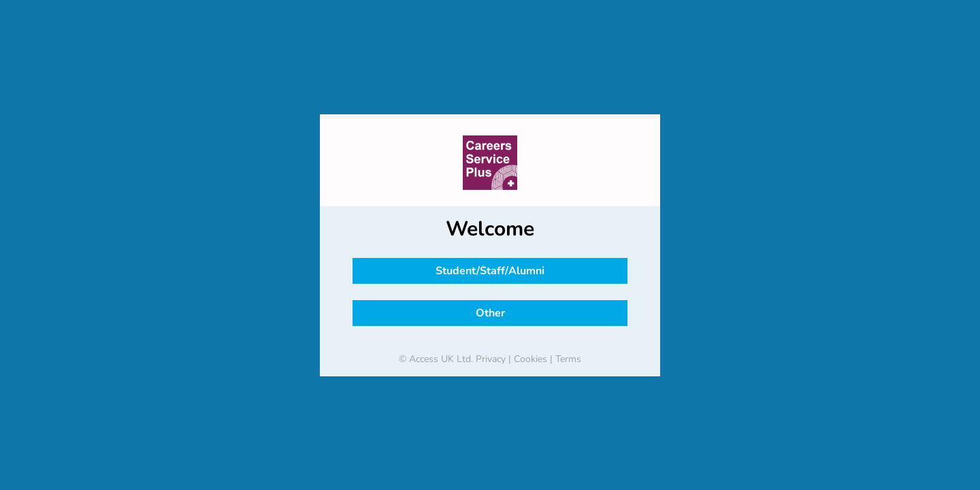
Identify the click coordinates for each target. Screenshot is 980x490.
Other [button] (490, 313)
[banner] (490, 163)
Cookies (530, 359)
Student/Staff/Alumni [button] (490, 271)
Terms (568, 359)
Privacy (491, 359)
